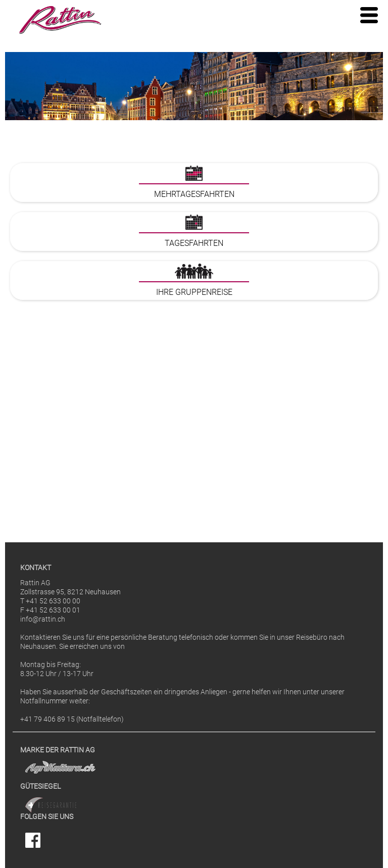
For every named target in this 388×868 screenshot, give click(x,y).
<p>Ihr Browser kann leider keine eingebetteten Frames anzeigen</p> (194, 338)
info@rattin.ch (43, 619)
